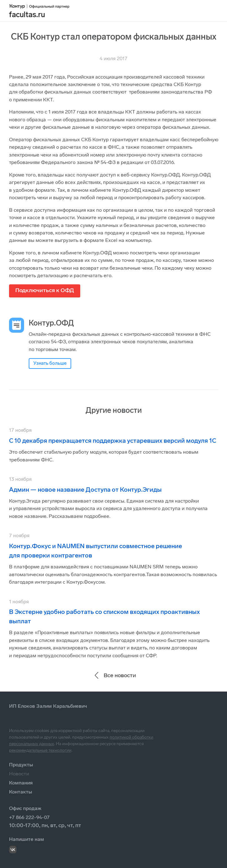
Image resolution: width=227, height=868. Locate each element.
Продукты (21, 765)
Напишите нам (27, 839)
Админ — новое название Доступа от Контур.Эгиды (85, 489)
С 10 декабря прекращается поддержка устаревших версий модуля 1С (113, 441)
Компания (21, 783)
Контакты (21, 792)
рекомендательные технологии (40, 750)
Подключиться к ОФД (45, 290)
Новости (19, 774)
